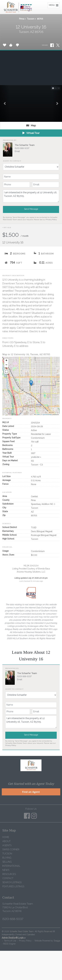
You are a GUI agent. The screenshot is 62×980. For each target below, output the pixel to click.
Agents (7, 845)
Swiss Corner (11, 849)
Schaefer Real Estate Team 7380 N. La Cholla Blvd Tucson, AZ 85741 (18, 907)
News (6, 870)
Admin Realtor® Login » (14, 938)
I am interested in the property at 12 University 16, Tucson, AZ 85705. (31, 196)
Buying (7, 858)
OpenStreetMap (47, 415)
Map (31, 125)
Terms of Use (10, 941)
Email (17, 151)
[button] (5, 103)
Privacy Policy (51, 220)
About (6, 841)
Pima (22, 19)
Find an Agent (31, 792)
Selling (7, 862)
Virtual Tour (31, 133)
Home (6, 837)
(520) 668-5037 (22, 148)
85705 (40, 19)
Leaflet (37, 415)
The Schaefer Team (25, 145)
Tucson (30, 19)
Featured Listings (13, 886)
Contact (8, 878)
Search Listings (12, 882)
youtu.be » (36, 457)
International (11, 866)
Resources (9, 874)
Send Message (31, 209)
